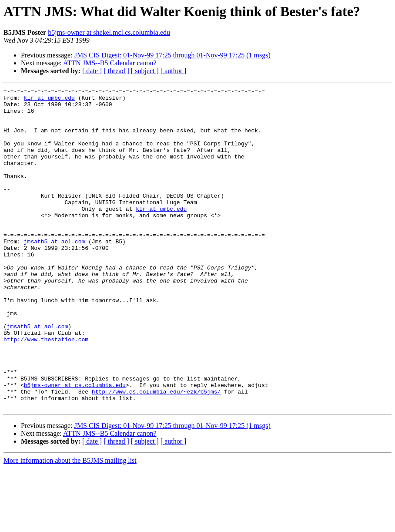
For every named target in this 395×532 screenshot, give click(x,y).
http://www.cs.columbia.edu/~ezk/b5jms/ (156, 453)
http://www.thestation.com (46, 390)
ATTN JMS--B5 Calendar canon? (110, 63)
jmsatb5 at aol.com (54, 273)
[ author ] (174, 71)
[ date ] (92, 71)
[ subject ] (145, 71)
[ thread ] (116, 71)
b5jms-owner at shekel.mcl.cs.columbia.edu (109, 32)
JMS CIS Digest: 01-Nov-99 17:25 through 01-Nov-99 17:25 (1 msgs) (172, 55)
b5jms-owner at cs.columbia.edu (75, 445)
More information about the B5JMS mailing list (70, 524)
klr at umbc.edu (49, 100)
